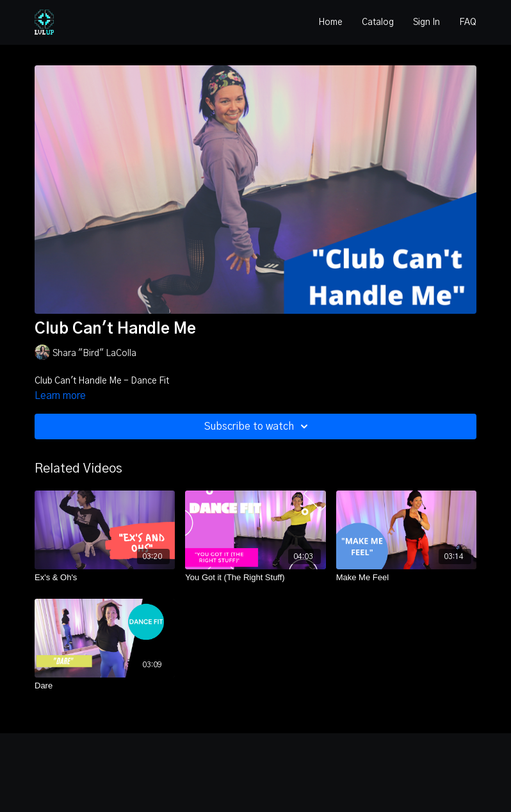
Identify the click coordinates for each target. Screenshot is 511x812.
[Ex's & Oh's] (105, 578)
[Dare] (105, 686)
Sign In (426, 22)
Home (330, 22)
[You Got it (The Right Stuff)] (255, 578)
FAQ (468, 22)
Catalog (378, 22)
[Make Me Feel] (406, 578)
